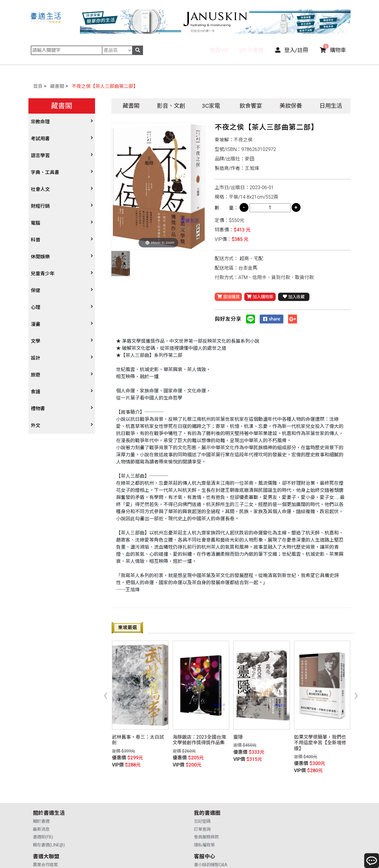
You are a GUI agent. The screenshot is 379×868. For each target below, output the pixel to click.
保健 (36, 290)
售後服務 (283, 804)
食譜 (36, 392)
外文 (36, 425)
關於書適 (41, 789)
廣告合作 (202, 812)
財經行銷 (40, 206)
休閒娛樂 (40, 257)
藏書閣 (57, 86)
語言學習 (40, 156)
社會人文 (40, 189)
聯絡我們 (283, 812)
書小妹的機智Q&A (291, 789)
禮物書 (38, 409)
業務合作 (202, 804)
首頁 (38, 86)
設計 (36, 358)
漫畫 (36, 324)
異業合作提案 (206, 789)
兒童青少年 (43, 274)
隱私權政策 (124, 812)
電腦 (36, 223)
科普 (36, 240)
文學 (36, 341)
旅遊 (36, 375)
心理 (36, 307)
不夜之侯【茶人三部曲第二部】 (105, 86)
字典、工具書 (45, 172)
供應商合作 (204, 796)
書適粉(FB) (43, 804)
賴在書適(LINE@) (49, 812)
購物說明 (283, 796)
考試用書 (40, 139)
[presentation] (106, 685)
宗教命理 (40, 122)
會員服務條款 (126, 804)
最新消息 (41, 796)
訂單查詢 (122, 796)
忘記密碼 (122, 789)
